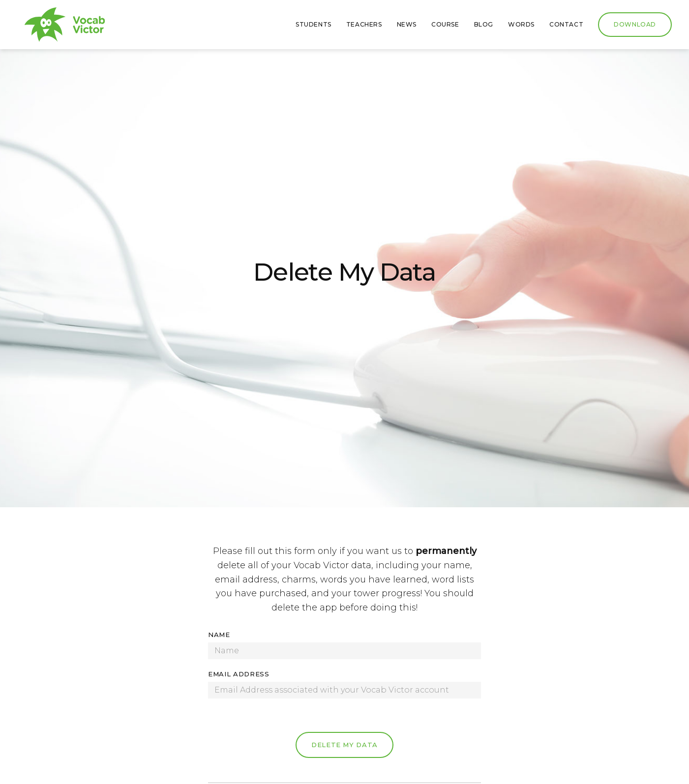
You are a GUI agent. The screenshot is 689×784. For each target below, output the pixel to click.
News (407, 24)
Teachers (364, 24)
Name (219, 635)
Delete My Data (344, 745)
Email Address (239, 674)
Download (635, 24)
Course (445, 24)
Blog (484, 24)
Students (314, 24)
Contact (566, 24)
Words (521, 24)
